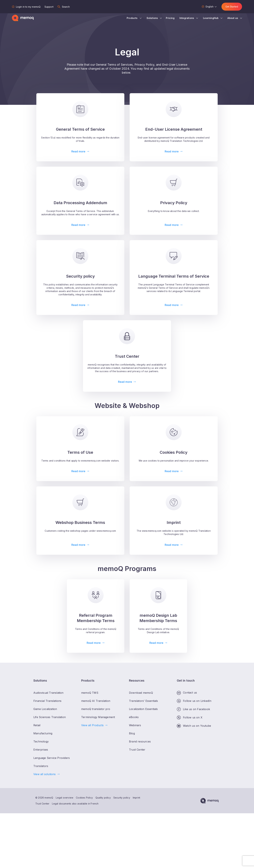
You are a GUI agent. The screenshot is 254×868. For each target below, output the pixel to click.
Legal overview (64, 798)
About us (233, 18)
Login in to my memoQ (28, 7)
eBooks (134, 717)
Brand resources (140, 741)
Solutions (152, 18)
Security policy (122, 798)
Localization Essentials (143, 709)
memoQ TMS (90, 693)
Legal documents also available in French (75, 804)
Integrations (187, 18)
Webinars (135, 725)
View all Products (92, 725)
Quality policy (103, 798)
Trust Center (42, 804)
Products (132, 18)
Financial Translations (47, 701)
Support (49, 7)
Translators (41, 766)
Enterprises (41, 750)
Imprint (136, 798)
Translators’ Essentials (144, 701)
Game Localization (45, 709)
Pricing (170, 18)
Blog (132, 733)
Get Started (232, 7)
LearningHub (211, 18)
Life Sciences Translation (50, 717)
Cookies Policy (84, 798)
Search (66, 7)
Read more (78, 151)
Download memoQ (141, 693)
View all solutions (45, 774)
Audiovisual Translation (48, 693)
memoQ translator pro (96, 709)
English (210, 7)
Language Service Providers (52, 758)
